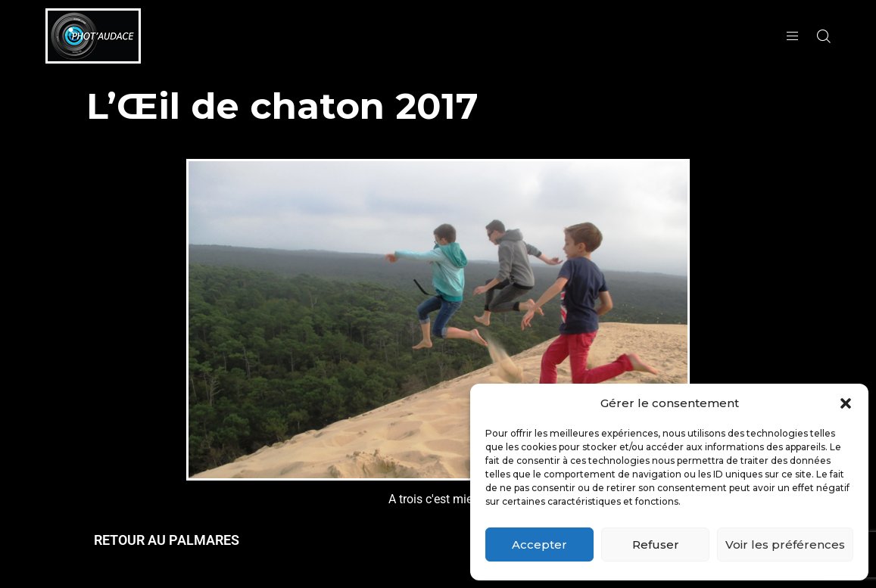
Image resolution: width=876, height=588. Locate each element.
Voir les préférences (785, 544)
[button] (846, 403)
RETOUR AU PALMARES (167, 540)
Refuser (656, 544)
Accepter (539, 544)
